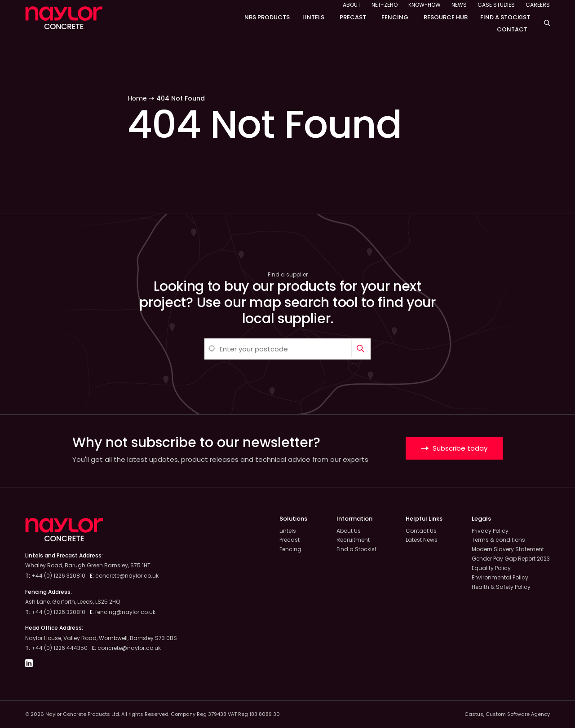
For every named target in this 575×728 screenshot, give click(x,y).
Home (137, 98)
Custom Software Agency (518, 714)
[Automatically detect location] (212, 349)
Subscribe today (454, 448)
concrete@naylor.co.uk (127, 576)
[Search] (361, 349)
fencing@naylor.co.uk (125, 612)
